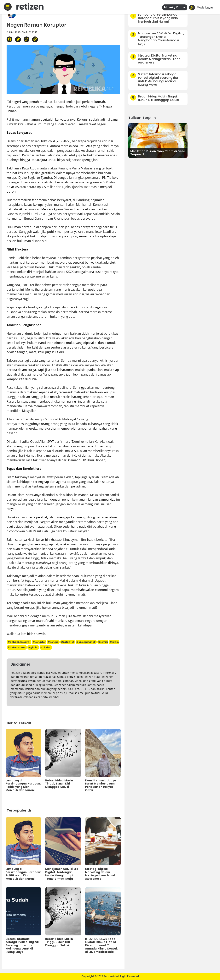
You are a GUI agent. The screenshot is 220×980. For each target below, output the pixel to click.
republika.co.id (45, 141)
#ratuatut (68, 642)
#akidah (46, 647)
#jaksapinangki (86, 642)
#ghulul (33, 647)
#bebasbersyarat (19, 642)
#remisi (103, 642)
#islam (114, 642)
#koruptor (39, 642)
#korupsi (53, 642)
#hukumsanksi (17, 647)
